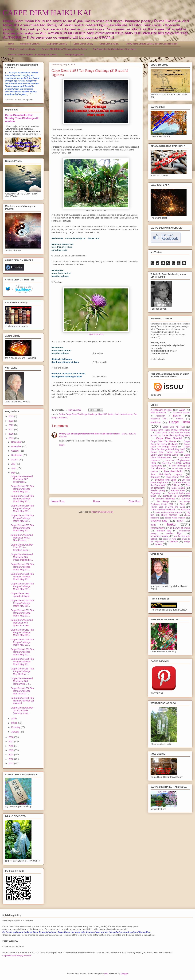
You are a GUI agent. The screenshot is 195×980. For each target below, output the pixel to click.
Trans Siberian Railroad (163, 510)
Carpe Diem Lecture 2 (57, 44)
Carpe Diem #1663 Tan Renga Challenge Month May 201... (22, 603)
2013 (11, 759)
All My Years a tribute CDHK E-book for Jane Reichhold (152, 44)
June (14, 468)
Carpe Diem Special (169, 438)
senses (159, 544)
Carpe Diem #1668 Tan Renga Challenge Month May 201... (22, 518)
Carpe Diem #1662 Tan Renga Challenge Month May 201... (22, 613)
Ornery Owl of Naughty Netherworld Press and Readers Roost (90, 434)
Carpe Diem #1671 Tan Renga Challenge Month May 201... (22, 489)
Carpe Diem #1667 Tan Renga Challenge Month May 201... (22, 528)
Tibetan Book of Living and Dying (168, 507)
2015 (11, 750)
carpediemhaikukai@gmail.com (17, 955)
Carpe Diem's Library (83, 44)
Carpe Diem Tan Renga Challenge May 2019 (86, 414)
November (17, 446)
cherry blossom (169, 515)
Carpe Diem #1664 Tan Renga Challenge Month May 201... (22, 586)
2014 (11, 755)
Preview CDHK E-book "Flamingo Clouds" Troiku (64, 49)
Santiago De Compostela (177, 496)
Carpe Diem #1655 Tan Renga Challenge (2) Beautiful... (22, 701)
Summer (186, 499)
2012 (11, 763)
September (17, 455)
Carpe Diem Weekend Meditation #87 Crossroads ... (22, 479)
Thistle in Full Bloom (96, 334)
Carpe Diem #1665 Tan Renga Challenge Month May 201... (22, 577)
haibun (180, 521)
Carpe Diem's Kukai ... (110, 44)
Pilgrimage (156, 493)
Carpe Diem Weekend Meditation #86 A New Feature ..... (22, 538)
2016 (11, 746)
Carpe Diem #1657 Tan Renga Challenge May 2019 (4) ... (22, 671)
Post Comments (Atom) (102, 512)
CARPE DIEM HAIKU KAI (47, 13)
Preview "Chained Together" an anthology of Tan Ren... (34, 55)
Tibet (182, 504)
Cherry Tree (170, 460)
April (14, 719)
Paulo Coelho (178, 488)
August (15, 460)
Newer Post (58, 501)
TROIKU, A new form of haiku (22, 49)
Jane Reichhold (173, 471)
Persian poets (178, 490)
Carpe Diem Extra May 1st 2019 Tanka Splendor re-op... (22, 710)
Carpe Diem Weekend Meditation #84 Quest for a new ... (22, 623)
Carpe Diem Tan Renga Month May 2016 (170, 448)
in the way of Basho (180, 528)
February (16, 727)
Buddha (180, 419)
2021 (11, 429)
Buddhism (156, 422)
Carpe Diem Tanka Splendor (167, 452)
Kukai (187, 477)
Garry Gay (166, 463)
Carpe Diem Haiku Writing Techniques (170, 430)
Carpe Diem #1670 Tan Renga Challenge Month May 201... (22, 499)
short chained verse (123, 414)
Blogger (124, 974)
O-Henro (176, 485)
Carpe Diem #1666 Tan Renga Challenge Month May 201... (22, 567)
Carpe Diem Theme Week (164, 455)
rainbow (174, 542)
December (17, 442)
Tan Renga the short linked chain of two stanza (115, 49)
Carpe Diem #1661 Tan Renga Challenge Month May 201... (22, 632)
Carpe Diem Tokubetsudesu (170, 456)
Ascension (160, 416)
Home (11, 44)
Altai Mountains (158, 413)
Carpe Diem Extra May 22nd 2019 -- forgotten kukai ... (22, 547)
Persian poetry (158, 490)
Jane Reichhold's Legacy (166, 474)
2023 (11, 421)
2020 (11, 434)
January (16, 732)
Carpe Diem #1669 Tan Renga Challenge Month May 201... (22, 508)
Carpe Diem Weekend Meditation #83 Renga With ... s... (22, 681)
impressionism (158, 528)
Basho (62, 414)
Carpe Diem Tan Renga (163, 441)
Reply (62, 445)
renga (187, 542)
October (16, 451)
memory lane (164, 531)
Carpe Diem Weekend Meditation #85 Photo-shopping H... (22, 557)
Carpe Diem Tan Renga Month (170, 445)
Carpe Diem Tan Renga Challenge (170, 443)
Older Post (134, 501)
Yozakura (63, 418)
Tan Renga (163, 501)
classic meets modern (175, 518)
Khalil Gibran (172, 477)
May (14, 473)
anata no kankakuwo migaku (168, 512)
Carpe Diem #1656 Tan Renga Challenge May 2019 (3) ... (22, 691)
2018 (11, 737)
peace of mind (170, 539)
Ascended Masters (181, 413)
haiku (111, 414)
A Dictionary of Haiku (161, 410)
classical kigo (159, 521)
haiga (153, 525)
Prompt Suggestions (75, 55)
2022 (11, 425)
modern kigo (174, 533)
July (14, 464)
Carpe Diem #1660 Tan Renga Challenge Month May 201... (22, 642)
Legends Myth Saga (166, 480)
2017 (11, 741)
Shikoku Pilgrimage (166, 499)
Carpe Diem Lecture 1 (30, 44)
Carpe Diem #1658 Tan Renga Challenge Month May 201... (22, 662)
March (15, 723)
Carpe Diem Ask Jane (174, 427)
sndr (106, 974)
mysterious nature (160, 536)
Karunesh (155, 477)
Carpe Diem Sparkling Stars (176, 435)
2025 (11, 416)
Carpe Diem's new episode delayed (20, 595)
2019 (11, 438)
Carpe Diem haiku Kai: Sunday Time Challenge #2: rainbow (22, 118)
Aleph (182, 410)
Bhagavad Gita (158, 419)
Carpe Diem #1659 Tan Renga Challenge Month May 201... (22, 652)
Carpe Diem (179, 422)
